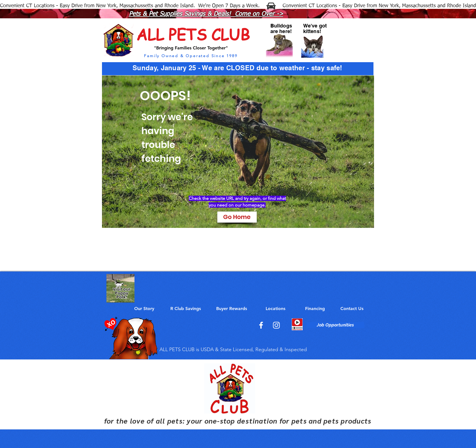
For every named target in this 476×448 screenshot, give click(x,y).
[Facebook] (261, 325)
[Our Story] (144, 309)
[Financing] (315, 309)
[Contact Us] (352, 309)
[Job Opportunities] (336, 325)
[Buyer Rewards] (232, 309)
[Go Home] (237, 217)
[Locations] (276, 309)
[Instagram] (276, 325)
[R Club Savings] (186, 309)
